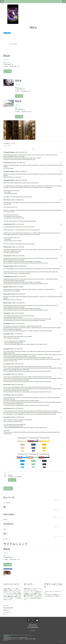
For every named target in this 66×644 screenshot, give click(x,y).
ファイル (6, 493)
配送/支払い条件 (13, 635)
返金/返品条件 (6, 635)
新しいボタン (8, 488)
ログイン (61, 641)
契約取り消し (7, 636)
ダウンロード (12, 480)
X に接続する (7, 33)
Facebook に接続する (8, 569)
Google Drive (7, 473)
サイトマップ (28, 635)
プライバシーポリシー (20, 635)
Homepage (33, 631)
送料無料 (8, 62)
